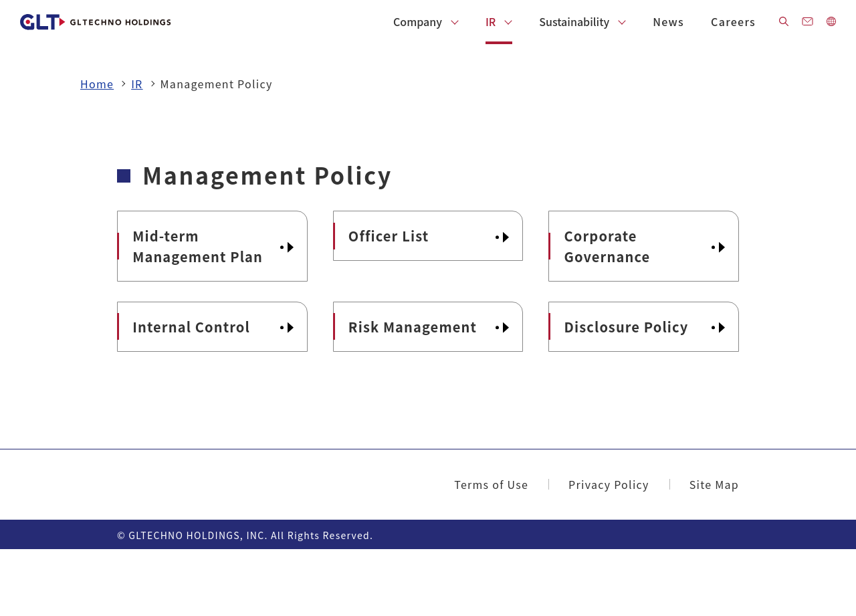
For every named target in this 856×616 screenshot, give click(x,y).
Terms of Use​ (491, 550)
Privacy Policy (609, 550)
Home (97, 84)
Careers (733, 21)
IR (491, 21)
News (668, 21)
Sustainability (574, 21)
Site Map (714, 550)
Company (418, 21)
